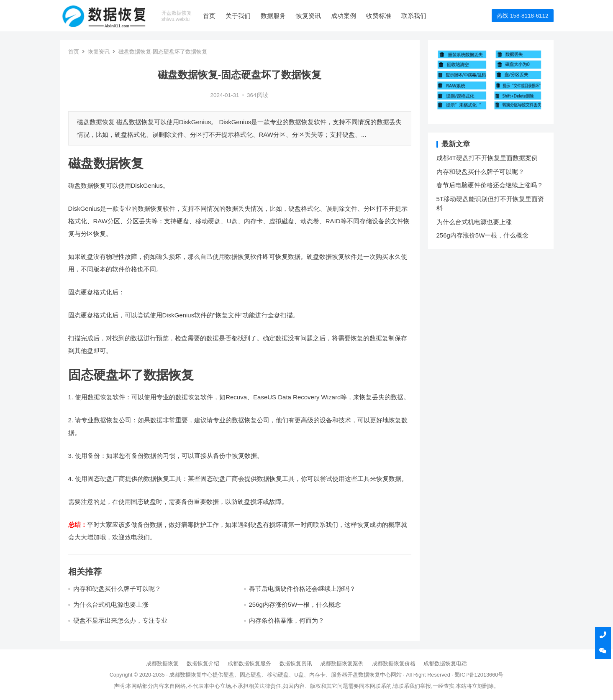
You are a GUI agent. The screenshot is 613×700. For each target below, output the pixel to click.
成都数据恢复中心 (191, 675)
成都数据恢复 (162, 663)
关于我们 (238, 16)
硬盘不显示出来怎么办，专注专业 (120, 620)
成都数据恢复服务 (249, 663)
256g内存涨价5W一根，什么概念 (295, 604)
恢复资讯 (308, 16)
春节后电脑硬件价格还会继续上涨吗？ (302, 589)
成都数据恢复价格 (394, 663)
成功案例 (344, 16)
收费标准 (379, 16)
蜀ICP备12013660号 (479, 675)
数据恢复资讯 (296, 663)
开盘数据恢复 (364, 675)
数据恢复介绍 (203, 663)
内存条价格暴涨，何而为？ (287, 620)
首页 (209, 16)
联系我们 (414, 16)
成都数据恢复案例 (342, 663)
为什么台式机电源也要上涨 (111, 604)
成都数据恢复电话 (445, 663)
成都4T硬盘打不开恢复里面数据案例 (487, 158)
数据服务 (273, 16)
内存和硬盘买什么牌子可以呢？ (117, 589)
